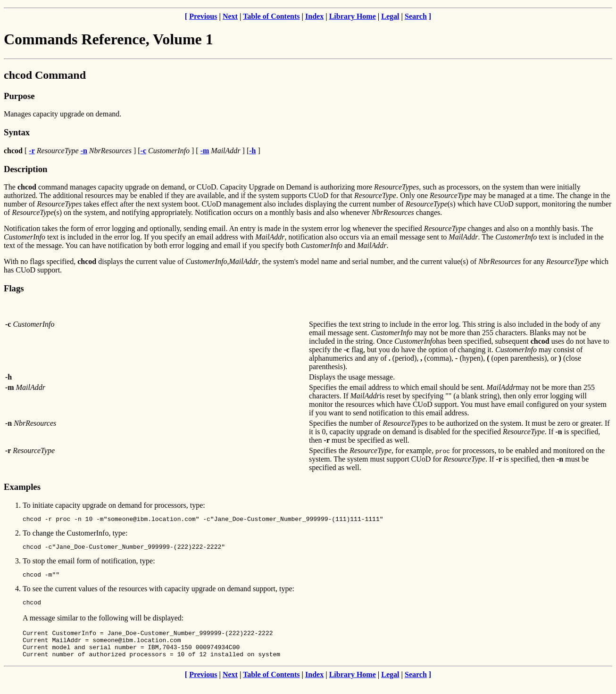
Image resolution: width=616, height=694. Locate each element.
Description (25, 169)
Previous (203, 16)
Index (314, 16)
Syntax (17, 132)
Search (416, 16)
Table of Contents (271, 16)
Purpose (19, 96)
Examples (22, 487)
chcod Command (45, 75)
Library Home (353, 16)
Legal (390, 16)
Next (230, 16)
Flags (14, 288)
